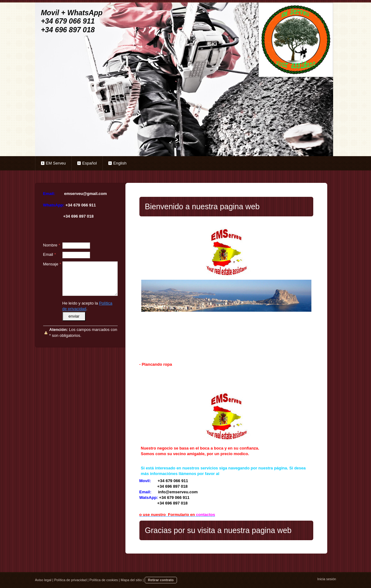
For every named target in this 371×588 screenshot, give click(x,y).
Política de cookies (104, 580)
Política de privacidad (70, 580)
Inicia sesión (327, 579)
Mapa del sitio (131, 580)
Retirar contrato (161, 580)
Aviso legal (43, 580)
